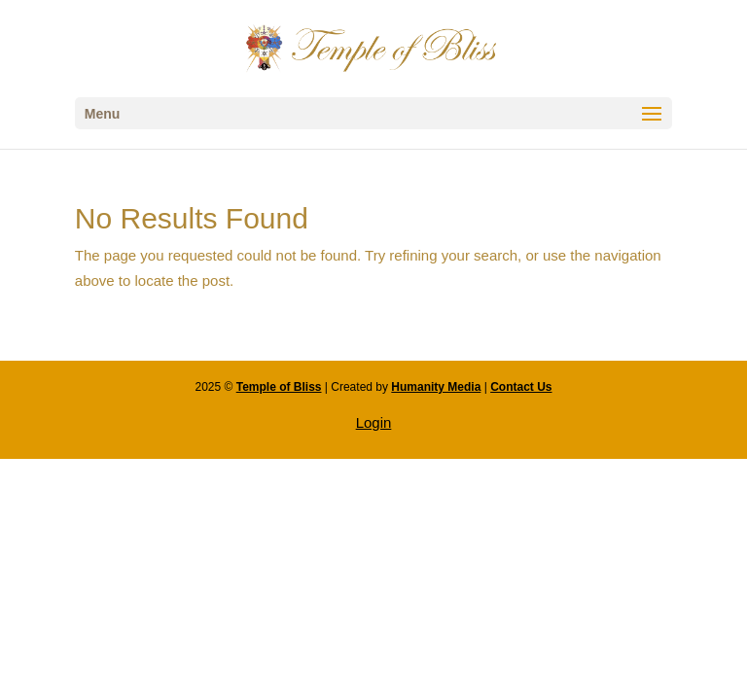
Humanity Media (436, 387)
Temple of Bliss (279, 387)
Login (374, 422)
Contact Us (521, 387)
